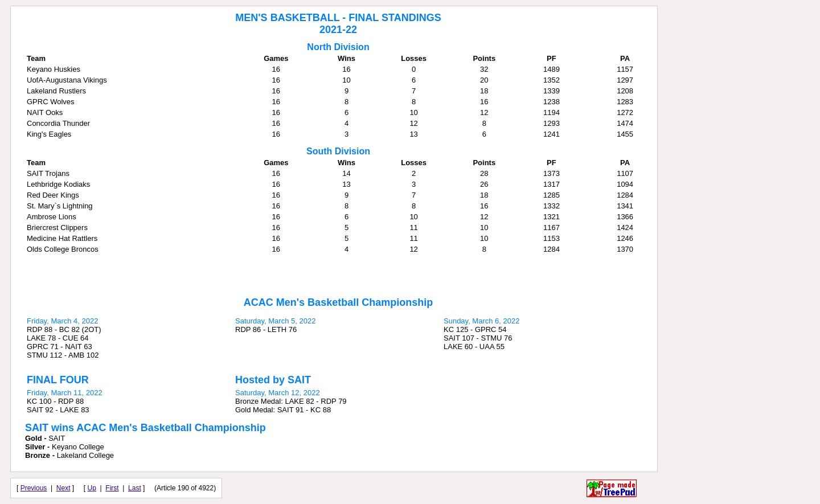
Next (63, 488)
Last (135, 488)
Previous (34, 488)
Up (92, 488)
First (112, 488)
